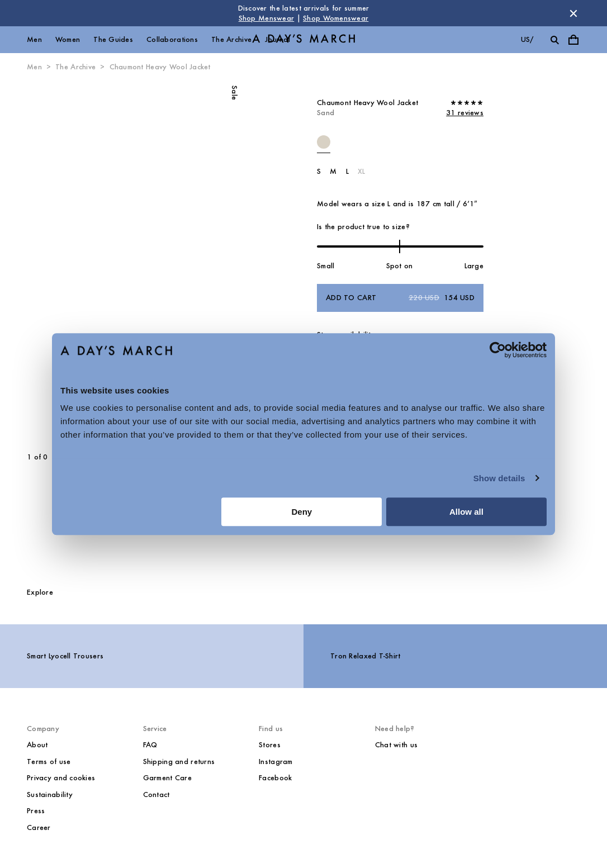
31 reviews (465, 113)
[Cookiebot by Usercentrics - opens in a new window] (498, 350)
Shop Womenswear (336, 18)
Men (34, 39)
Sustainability (50, 795)
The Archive (231, 39)
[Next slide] (181, 262)
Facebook (275, 778)
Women (68, 39)
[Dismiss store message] (573, 13)
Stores (270, 745)
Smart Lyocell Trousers (65, 656)
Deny (302, 512)
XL (362, 171)
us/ (527, 39)
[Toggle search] (554, 40)
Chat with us (396, 745)
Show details (499, 478)
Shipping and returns (179, 762)
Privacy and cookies (61, 778)
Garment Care (167, 778)
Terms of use (49, 762)
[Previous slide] (60, 262)
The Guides (113, 39)
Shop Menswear (267, 18)
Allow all (466, 512)
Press (36, 811)
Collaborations (172, 39)
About (37, 745)
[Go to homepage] (303, 40)
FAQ (150, 745)
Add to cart (400, 298)
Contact (157, 795)
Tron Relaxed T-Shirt (366, 656)
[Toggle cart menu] (573, 40)
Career (39, 827)
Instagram (276, 762)
